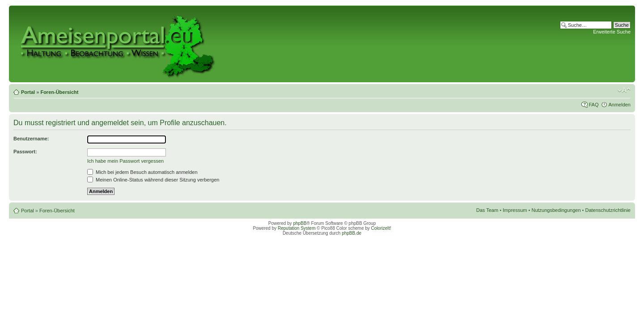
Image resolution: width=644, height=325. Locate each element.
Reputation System (297, 228)
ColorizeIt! (381, 228)
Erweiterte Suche (612, 32)
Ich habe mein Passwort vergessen (125, 161)
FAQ (593, 105)
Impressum (515, 210)
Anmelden (619, 105)
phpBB (300, 223)
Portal (28, 92)
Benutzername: (31, 139)
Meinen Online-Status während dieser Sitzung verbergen (153, 180)
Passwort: (25, 152)
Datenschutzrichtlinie (608, 210)
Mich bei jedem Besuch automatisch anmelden (142, 172)
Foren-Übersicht (59, 92)
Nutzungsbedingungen (556, 210)
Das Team (487, 210)
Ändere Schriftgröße (624, 90)
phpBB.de (352, 233)
